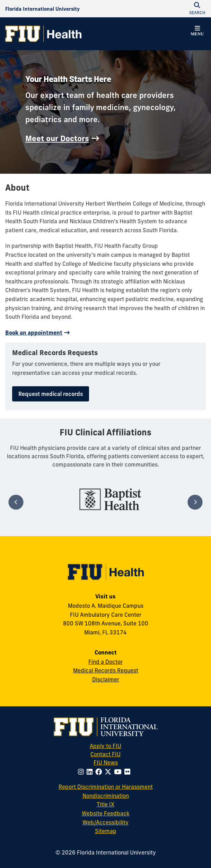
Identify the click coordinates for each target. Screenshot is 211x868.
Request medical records (51, 394)
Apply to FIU (105, 746)
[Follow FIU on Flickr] (129, 772)
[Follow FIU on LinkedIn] (91, 772)
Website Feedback (106, 813)
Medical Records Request (106, 670)
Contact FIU (105, 754)
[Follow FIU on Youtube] (119, 772)
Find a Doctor (105, 662)
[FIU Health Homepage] (43, 34)
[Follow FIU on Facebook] (100, 772)
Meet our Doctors (57, 138)
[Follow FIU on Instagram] (82, 772)
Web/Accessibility (105, 822)
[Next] (195, 502)
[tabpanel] (110, 499)
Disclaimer (106, 679)
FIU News (116, 762)
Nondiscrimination (106, 796)
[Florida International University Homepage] (42, 9)
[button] (197, 32)
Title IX (105, 804)
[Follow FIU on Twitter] (109, 772)
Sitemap (106, 831)
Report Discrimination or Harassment (106, 787)
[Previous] (16, 502)
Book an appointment (34, 333)
